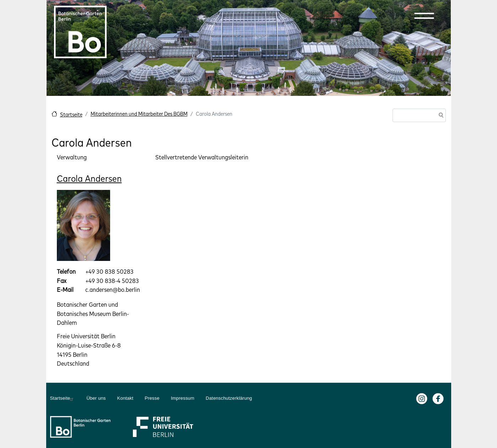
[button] (424, 16)
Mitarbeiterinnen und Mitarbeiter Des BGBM (139, 114)
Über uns (96, 398)
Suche (440, 116)
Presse (152, 398)
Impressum (183, 398)
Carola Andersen (89, 178)
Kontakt (125, 398)
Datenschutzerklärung (229, 398)
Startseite (71, 114)
